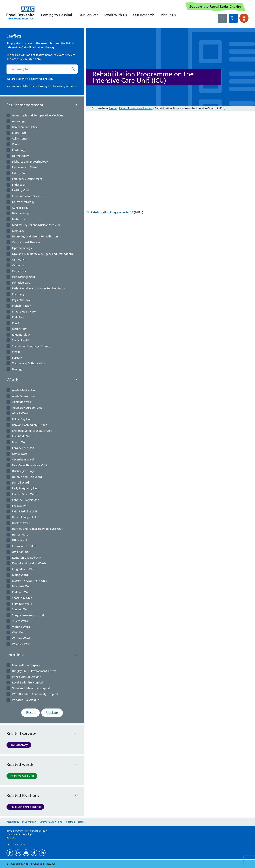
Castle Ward (20, 454)
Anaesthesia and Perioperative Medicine (38, 115)
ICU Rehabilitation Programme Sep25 (109, 212)
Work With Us (116, 15)
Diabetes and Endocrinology (30, 162)
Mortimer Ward (22, 586)
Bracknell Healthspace (26, 665)
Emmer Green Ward (25, 494)
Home (113, 108)
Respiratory (19, 329)
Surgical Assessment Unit (28, 615)
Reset (30, 713)
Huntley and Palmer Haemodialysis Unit (37, 529)
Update (52, 713)
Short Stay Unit (22, 598)
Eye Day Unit (20, 506)
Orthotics (18, 265)
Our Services (88, 15)
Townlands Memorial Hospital (31, 688)
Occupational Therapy (26, 242)
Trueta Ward (20, 621)
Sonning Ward (21, 609)
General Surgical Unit (26, 517)
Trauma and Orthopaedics (28, 363)
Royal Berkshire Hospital (28, 683)
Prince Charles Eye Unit (27, 677)
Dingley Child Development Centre (34, 671)
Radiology (18, 317)
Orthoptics (19, 260)
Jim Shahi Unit (21, 552)
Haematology (21, 213)
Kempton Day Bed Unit (27, 558)
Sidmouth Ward (22, 604)
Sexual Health (21, 340)
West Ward (19, 632)
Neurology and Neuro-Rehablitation (35, 236)
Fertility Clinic (21, 190)
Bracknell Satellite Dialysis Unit (32, 431)
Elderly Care (20, 173)
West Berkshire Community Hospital (35, 694)
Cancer (16, 144)
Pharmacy (18, 294)
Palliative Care (21, 283)
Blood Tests (19, 133)
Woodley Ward (22, 644)
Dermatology (20, 156)
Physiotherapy (21, 300)
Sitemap (71, 822)
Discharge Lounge (23, 471)
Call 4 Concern (21, 139)
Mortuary (18, 231)
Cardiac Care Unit (23, 448)
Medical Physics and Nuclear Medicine (36, 225)
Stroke (16, 352)
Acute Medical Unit (24, 390)
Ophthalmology (22, 248)
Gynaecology (20, 208)
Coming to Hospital (57, 15)
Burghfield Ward (23, 436)
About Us (168, 15)
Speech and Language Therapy (31, 346)
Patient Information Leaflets (136, 108)
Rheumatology (21, 335)
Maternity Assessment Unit (29, 581)
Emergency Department (27, 179)
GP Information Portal (51, 822)
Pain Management (24, 277)
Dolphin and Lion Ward (27, 477)
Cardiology (19, 150)
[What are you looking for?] (222, 18)
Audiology (19, 121)
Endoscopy (19, 185)
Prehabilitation (22, 306)
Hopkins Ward (21, 523)
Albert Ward (20, 413)
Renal (16, 323)
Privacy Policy (29, 822)
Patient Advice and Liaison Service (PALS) (38, 288)
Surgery (17, 358)
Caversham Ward (23, 460)
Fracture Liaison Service (27, 196)
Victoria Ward (21, 627)
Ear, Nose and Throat (25, 167)
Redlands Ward (22, 592)
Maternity (18, 219)
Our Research (144, 15)
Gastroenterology (23, 202)
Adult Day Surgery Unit (27, 408)
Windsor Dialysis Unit (26, 700)
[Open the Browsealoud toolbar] (244, 18)
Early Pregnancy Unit (25, 488)
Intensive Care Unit (24, 546)
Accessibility (13, 822)
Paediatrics (19, 271)
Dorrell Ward (20, 483)
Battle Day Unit (22, 419)
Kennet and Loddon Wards (29, 563)
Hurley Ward (20, 535)
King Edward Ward (24, 569)
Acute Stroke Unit (23, 396)
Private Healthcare (24, 312)
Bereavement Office (25, 127)
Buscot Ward (20, 442)
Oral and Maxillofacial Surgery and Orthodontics (43, 254)
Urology (17, 369)
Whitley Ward (21, 638)
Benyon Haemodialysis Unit (29, 425)
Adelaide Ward (22, 402)
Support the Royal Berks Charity (215, 7)
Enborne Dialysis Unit (26, 500)
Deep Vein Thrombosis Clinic (30, 465)
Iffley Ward (19, 540)
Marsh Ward (20, 575)
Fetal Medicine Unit (25, 511)
